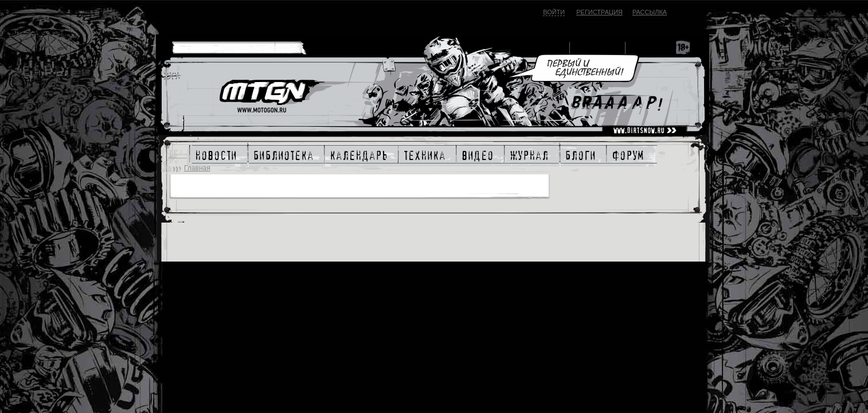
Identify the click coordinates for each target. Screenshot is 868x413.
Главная (197, 168)
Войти (554, 12)
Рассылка (650, 12)
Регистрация (599, 12)
